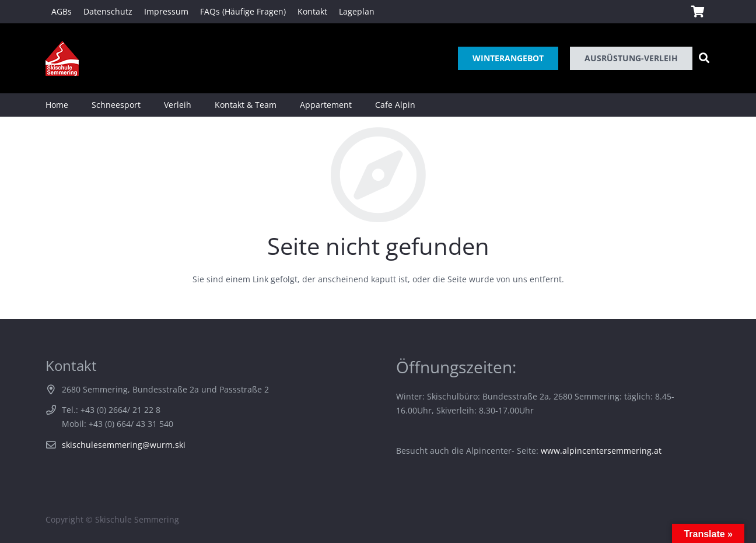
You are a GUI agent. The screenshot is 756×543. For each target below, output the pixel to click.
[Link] (62, 58)
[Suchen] (704, 58)
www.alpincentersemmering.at (601, 451)
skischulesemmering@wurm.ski (124, 445)
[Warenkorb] (698, 12)
